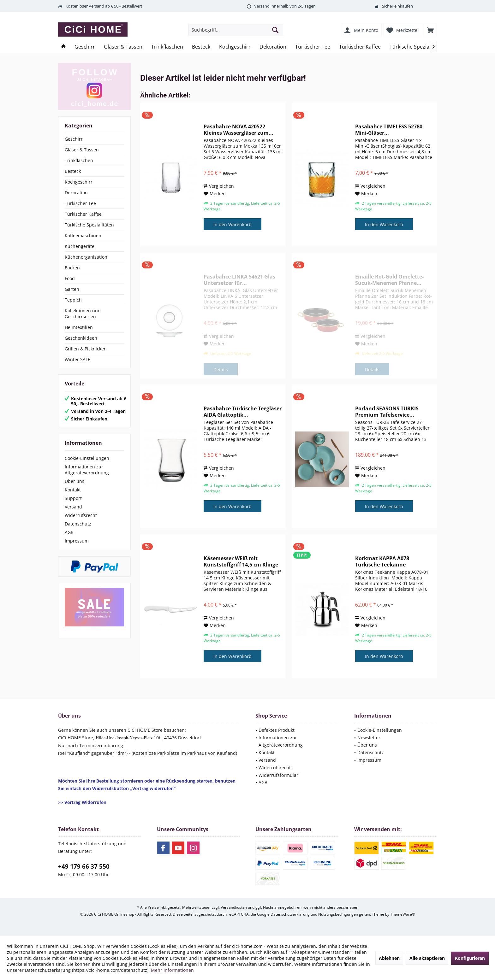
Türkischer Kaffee (83, 214)
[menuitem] (430, 30)
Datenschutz (78, 524)
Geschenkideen (81, 338)
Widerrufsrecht (81, 515)
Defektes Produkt (277, 730)
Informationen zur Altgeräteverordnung (87, 470)
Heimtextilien (79, 327)
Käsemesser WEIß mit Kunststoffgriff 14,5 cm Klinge (241, 561)
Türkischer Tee (80, 203)
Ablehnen (389, 958)
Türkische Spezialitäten (89, 225)
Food (70, 278)
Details (221, 370)
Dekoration (76, 193)
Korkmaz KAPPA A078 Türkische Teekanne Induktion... (382, 561)
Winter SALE (78, 359)
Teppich (73, 300)
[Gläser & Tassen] (123, 47)
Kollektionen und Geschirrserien (83, 314)
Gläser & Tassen (82, 150)
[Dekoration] (273, 47)
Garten (72, 289)
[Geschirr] (85, 47)
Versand (73, 507)
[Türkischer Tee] (313, 47)
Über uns (75, 481)
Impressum (77, 541)
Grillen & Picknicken (86, 349)
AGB (69, 532)
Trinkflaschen (79, 160)
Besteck (73, 171)
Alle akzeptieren (427, 958)
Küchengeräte (80, 246)
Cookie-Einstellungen (87, 458)
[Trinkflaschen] (167, 47)
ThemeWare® (403, 914)
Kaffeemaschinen (83, 235)
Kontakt (73, 490)
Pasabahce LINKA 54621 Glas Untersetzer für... (239, 280)
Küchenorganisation (86, 257)
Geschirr (74, 139)
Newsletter (369, 738)
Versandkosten (234, 907)
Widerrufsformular (278, 775)
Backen (72, 268)
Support (73, 498)
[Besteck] (201, 47)
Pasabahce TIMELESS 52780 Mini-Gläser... (389, 130)
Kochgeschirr (79, 182)
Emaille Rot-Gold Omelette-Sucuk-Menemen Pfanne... (389, 280)
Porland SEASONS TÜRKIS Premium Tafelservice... (387, 412)
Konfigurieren (470, 958)
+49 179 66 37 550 (84, 866)
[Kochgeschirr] (235, 47)
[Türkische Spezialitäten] (417, 47)
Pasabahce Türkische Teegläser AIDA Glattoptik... (243, 412)
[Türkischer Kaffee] (360, 47)
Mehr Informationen (172, 970)
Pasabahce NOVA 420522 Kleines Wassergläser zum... (239, 130)
